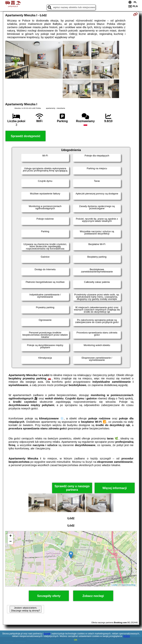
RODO (127, 636)
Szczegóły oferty (49, 596)
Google (47, 634)
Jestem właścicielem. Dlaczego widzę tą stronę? (26, 609)
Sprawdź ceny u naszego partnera (72, 488)
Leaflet (115, 585)
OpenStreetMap (129, 585)
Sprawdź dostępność (26, 136)
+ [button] (10, 536)
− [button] (10, 542)
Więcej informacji (115, 488)
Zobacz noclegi (93, 596)
